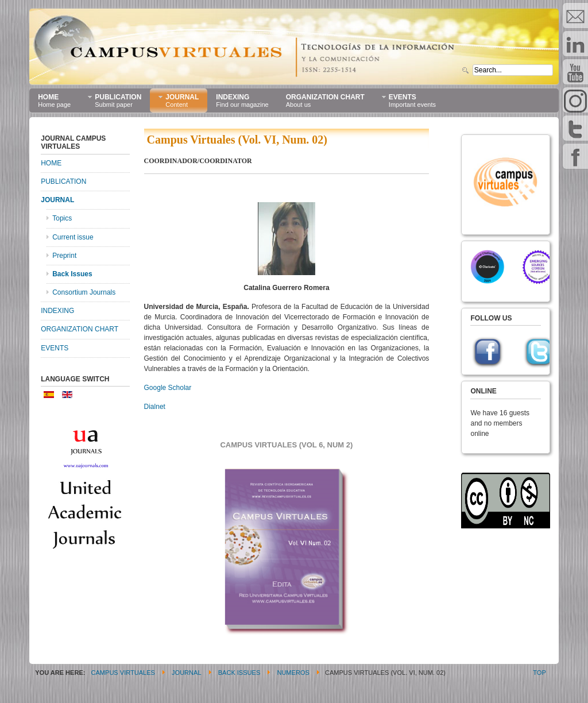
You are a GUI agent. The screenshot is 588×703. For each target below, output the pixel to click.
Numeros (293, 673)
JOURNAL (57, 200)
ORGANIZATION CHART (80, 329)
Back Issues (72, 274)
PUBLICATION (63, 181)
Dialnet (155, 407)
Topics (62, 218)
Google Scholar (168, 388)
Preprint (64, 256)
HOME (51, 163)
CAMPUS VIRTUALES (123, 673)
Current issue (73, 237)
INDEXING (57, 311)
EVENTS (55, 348)
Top (539, 673)
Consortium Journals (84, 292)
